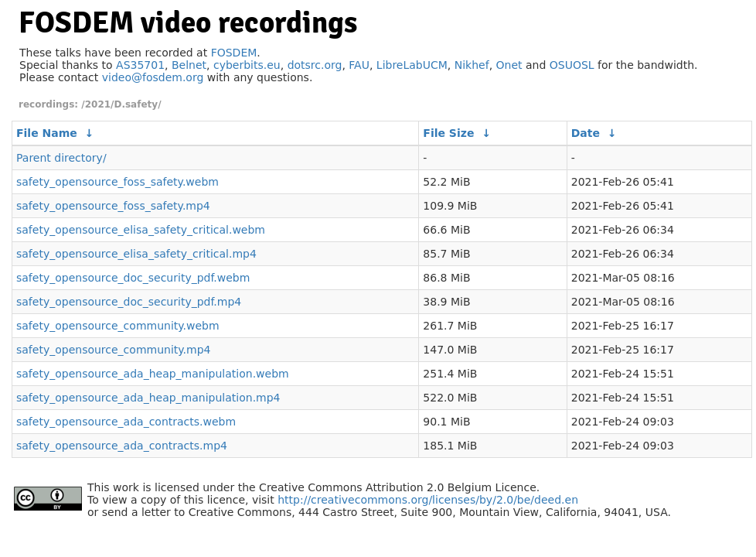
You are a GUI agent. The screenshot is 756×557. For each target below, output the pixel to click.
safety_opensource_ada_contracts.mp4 (122, 446)
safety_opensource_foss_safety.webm (117, 182)
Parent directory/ (61, 158)
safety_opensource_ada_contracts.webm (126, 422)
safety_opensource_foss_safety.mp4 (113, 206)
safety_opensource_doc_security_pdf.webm (133, 278)
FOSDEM (234, 53)
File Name (47, 133)
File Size (448, 133)
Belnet (189, 65)
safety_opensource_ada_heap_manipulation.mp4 (148, 398)
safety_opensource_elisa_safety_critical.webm (141, 230)
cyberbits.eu (247, 65)
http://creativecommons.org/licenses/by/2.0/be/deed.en (428, 500)
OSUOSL (572, 65)
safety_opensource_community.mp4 (113, 350)
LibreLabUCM (412, 65)
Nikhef (472, 65)
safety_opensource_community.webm (118, 326)
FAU (359, 65)
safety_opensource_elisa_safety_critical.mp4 (136, 254)
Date (586, 133)
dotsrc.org (315, 65)
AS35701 (140, 65)
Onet (509, 65)
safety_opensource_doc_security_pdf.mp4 (129, 302)
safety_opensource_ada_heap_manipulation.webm (153, 374)
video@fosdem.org (153, 77)
